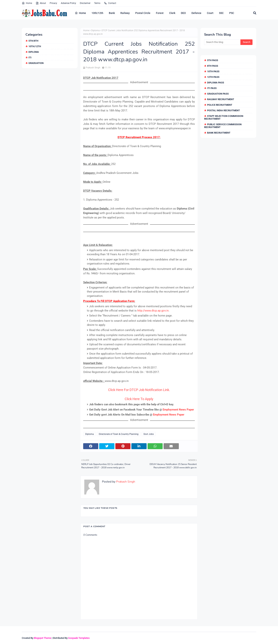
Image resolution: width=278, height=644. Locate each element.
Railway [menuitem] (125, 13)
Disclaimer (85, 3)
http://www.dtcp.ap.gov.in (153, 311)
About (41, 3)
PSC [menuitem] (232, 13)
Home (27, 3)
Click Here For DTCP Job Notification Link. (139, 390)
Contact (110, 3)
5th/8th (33, 41)
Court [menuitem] (210, 13)
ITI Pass (212, 88)
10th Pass (213, 71)
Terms (97, 3)
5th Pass (213, 60)
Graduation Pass (218, 94)
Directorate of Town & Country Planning (119, 434)
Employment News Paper (178, 410)
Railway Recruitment (221, 99)
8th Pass (213, 66)
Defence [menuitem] (196, 13)
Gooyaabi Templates (79, 638)
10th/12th (35, 46)
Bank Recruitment (219, 133)
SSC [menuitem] (221, 13)
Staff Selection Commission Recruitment (224, 117)
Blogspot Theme (43, 638)
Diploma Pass (216, 83)
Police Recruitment (220, 105)
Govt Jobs (149, 434)
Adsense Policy (68, 3)
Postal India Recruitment (223, 110)
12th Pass (213, 77)
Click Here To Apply (139, 399)
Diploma (34, 52)
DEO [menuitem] (183, 13)
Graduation (36, 63)
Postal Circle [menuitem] (143, 13)
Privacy (53, 3)
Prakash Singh (93, 68)
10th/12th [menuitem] (97, 13)
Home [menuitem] (80, 13)
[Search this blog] (222, 42)
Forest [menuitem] (160, 13)
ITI (30, 57)
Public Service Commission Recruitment (223, 126)
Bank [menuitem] (112, 13)
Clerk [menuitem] (172, 13)
